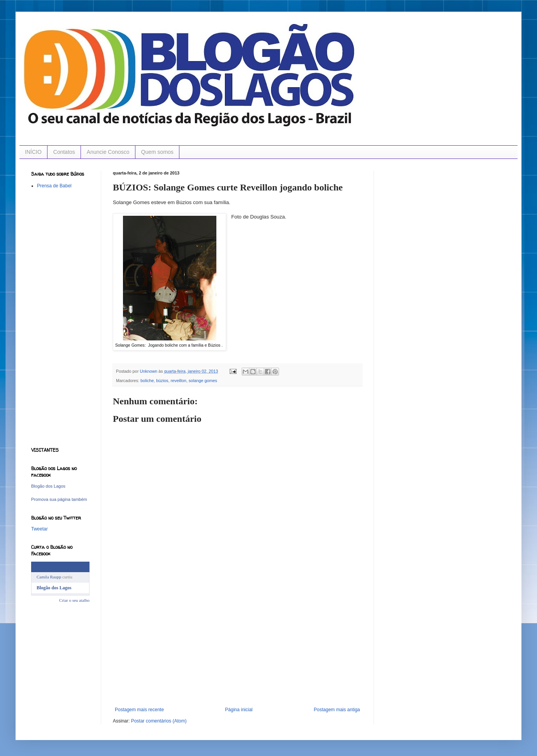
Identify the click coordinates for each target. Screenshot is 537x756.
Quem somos (157, 152)
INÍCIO (33, 152)
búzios (162, 381)
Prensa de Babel (54, 186)
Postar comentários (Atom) (159, 721)
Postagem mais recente (139, 710)
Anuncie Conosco (108, 152)
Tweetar (39, 529)
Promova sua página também (59, 499)
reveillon (178, 381)
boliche (147, 381)
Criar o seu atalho (74, 600)
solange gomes (203, 381)
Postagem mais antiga (337, 710)
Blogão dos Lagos (48, 486)
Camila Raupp (49, 577)
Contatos (64, 152)
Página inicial (239, 710)
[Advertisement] (237, 649)
